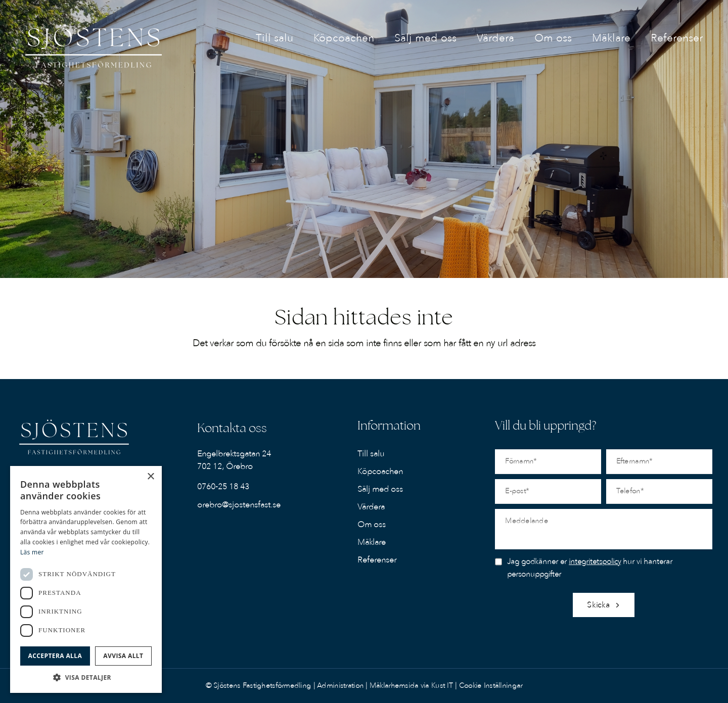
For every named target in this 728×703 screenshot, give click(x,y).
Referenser (377, 560)
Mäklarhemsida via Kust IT (412, 686)
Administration (341, 686)
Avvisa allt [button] (123, 656)
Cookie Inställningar (491, 686)
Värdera (371, 507)
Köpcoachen (380, 472)
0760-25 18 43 (223, 487)
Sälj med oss (380, 489)
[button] (86, 677)
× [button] (150, 477)
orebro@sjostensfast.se (239, 505)
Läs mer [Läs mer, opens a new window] (32, 552)
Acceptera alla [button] (55, 656)
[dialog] (86, 579)
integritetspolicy (595, 561)
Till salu (371, 454)
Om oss (372, 525)
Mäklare (372, 542)
